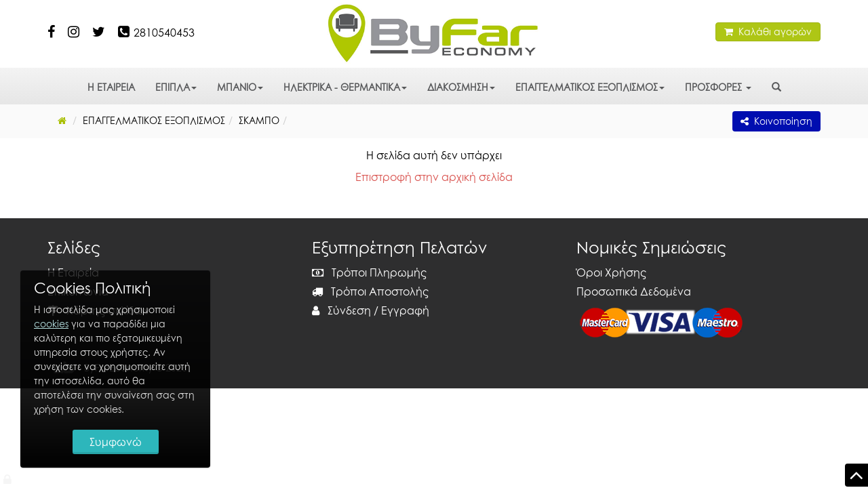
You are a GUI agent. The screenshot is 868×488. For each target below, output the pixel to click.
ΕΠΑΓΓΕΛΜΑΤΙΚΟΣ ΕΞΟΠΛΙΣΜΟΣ (590, 87)
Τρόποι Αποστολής (370, 291)
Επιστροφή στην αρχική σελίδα (434, 177)
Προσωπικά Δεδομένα (634, 291)
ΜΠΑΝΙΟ (240, 87)
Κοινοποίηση (776, 121)
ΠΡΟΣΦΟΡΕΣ (718, 87)
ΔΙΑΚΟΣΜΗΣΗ (461, 87)
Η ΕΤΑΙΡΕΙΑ (111, 87)
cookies (51, 324)
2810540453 (164, 33)
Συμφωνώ (116, 442)
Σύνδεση (341, 310)
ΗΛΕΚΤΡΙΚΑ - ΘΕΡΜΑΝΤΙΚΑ (345, 87)
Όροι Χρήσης (611, 272)
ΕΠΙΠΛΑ (176, 87)
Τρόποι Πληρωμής (369, 272)
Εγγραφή (405, 310)
